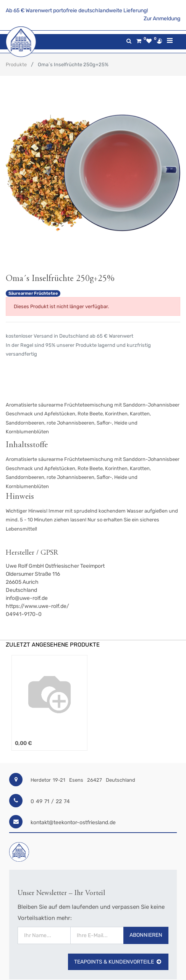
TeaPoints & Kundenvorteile (118, 962)
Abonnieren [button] (146, 935)
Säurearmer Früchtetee (33, 293)
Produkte (16, 65)
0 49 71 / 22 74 (50, 801)
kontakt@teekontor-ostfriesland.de (73, 822)
